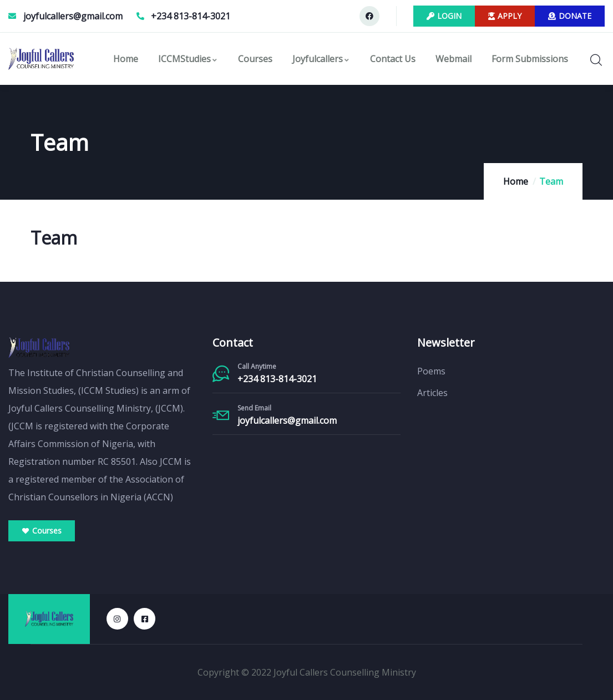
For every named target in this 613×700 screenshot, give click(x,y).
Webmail (454, 59)
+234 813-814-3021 (277, 379)
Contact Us (393, 59)
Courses (255, 59)
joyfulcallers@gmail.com (287, 420)
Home (126, 59)
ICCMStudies (188, 59)
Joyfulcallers (321, 59)
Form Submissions (530, 59)
